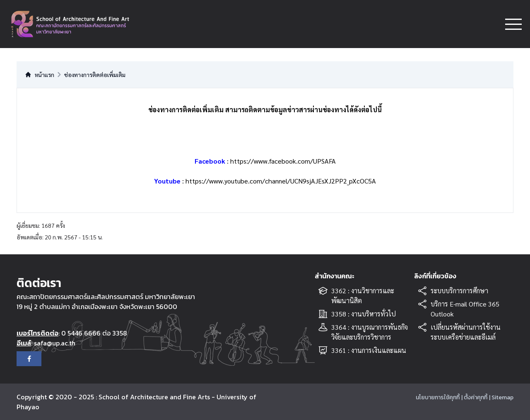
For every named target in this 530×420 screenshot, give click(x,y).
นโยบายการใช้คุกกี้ (438, 397)
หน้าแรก (40, 75)
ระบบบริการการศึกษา (459, 291)
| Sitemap (501, 397)
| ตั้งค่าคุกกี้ (474, 397)
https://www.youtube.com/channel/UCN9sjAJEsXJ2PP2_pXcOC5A (281, 181)
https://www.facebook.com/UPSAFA (283, 161)
